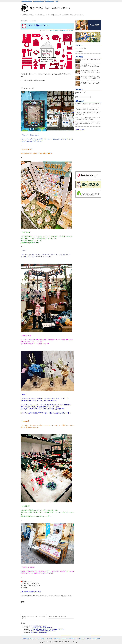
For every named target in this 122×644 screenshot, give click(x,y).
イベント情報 (49, 15)
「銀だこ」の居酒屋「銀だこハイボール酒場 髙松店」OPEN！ (88, 113)
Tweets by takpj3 (80, 130)
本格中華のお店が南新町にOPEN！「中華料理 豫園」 (88, 124)
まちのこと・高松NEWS (39, 1)
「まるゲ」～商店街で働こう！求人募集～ (87, 109)
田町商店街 (65, 15)
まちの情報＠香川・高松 (27, 1)
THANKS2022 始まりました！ (39, 626)
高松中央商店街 (25, 21)
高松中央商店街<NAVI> (27, 15)
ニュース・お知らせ (40, 15)
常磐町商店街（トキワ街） (76, 15)
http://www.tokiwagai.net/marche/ (31, 592)
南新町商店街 (58, 15)
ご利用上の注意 (96, 639)
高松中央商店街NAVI (50, 1)
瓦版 (57, 1)
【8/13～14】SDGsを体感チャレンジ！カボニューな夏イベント (48, 629)
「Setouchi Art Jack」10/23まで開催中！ (42, 628)
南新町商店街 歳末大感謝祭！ (39, 632)
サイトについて (87, 639)
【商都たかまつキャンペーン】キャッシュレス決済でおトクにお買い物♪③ (88, 78)
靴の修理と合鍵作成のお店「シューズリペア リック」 (88, 105)
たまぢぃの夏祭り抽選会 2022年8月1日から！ (44, 631)
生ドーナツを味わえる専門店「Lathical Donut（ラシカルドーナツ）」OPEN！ (88, 119)
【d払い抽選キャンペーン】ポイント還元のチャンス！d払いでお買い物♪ (88, 66)
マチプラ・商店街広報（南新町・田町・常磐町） (62, 31)
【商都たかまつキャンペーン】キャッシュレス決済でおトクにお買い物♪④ (88, 72)
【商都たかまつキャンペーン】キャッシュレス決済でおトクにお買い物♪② (88, 83)
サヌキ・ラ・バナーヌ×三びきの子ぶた (88, 60)
